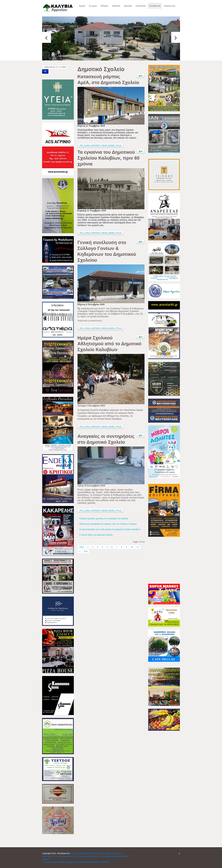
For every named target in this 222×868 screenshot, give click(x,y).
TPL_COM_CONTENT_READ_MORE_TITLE (101, 145)
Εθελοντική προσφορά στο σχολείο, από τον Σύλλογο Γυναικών (108, 524)
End (86, 551)
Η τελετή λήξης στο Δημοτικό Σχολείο (96, 535)
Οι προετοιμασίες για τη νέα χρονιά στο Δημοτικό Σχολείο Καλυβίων (110, 529)
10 (132, 547)
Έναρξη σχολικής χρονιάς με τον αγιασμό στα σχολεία (104, 518)
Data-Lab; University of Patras (84, 853)
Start (82, 547)
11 (138, 547)
